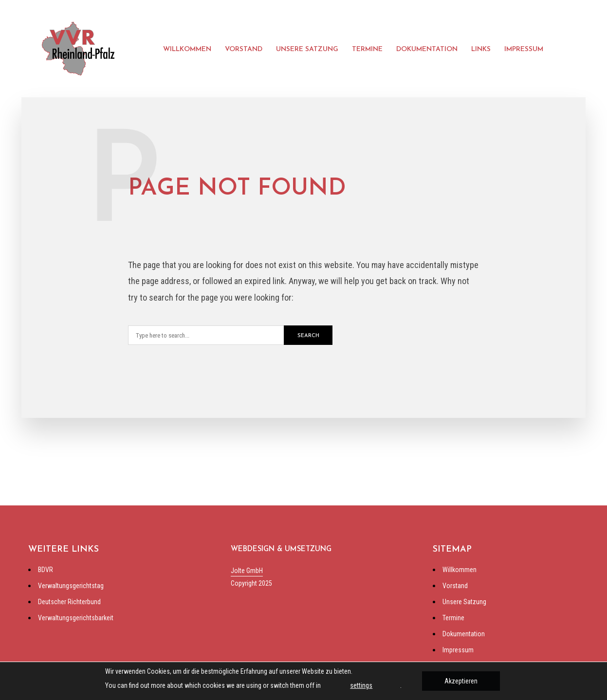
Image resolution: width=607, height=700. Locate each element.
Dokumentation (427, 49)
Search (308, 336)
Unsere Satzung (307, 49)
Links (481, 49)
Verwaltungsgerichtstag (71, 586)
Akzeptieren (461, 681)
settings (361, 685)
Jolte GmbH (247, 571)
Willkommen (187, 49)
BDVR (46, 570)
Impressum (524, 49)
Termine (367, 49)
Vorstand (244, 49)
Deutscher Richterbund (69, 602)
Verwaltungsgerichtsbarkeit (76, 618)
